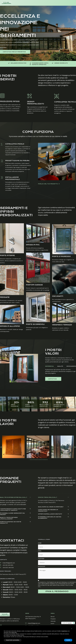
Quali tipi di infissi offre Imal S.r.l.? (13, 524)
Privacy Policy (65, 585)
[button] (15, 524)
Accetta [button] (68, 640)
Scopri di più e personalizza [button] (13, 640)
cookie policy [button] (14, 632)
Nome (40, 543)
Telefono (41, 559)
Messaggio (42, 566)
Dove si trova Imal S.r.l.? (48, 520)
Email (40, 551)
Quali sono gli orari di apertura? (51, 529)
